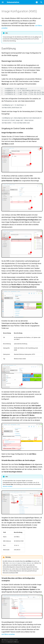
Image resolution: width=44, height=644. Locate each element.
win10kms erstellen (8, 634)
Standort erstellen (8, 486)
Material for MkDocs (13, 642)
